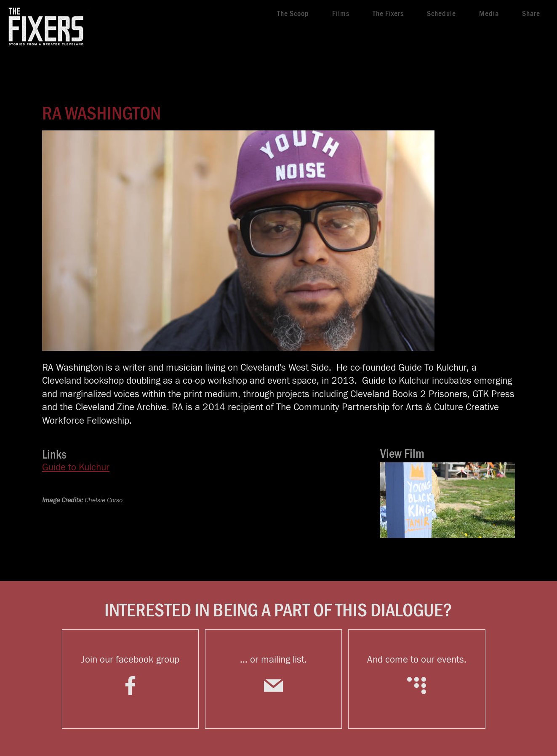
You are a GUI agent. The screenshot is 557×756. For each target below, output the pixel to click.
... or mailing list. (273, 679)
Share (531, 14)
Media (489, 14)
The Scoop (293, 14)
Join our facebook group (130, 679)
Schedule (441, 14)
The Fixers (388, 14)
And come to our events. (417, 679)
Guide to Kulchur (76, 467)
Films (341, 14)
